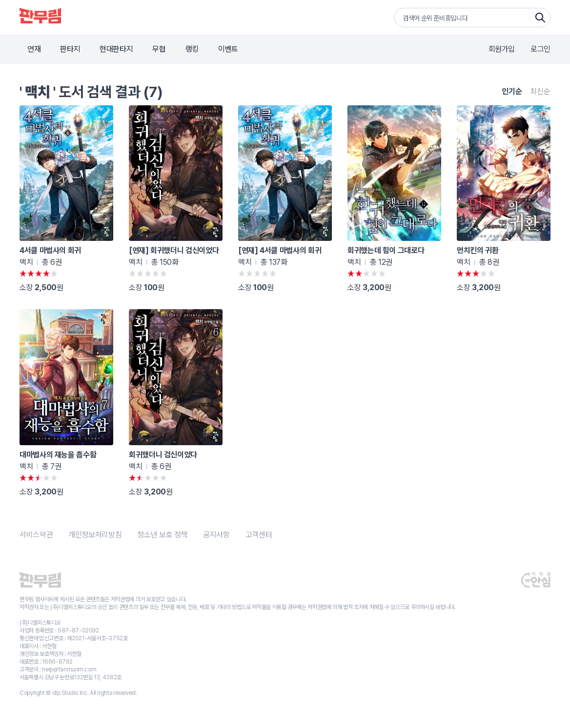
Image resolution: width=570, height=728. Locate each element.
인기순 (512, 91)
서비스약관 (36, 535)
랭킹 (192, 49)
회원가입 (502, 49)
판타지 (70, 49)
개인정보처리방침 (95, 535)
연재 (34, 49)
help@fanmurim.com (69, 669)
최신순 (540, 91)
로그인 (540, 49)
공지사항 (216, 535)
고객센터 (259, 535)
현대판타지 (116, 49)
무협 (159, 49)
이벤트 (228, 49)
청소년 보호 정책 (162, 535)
